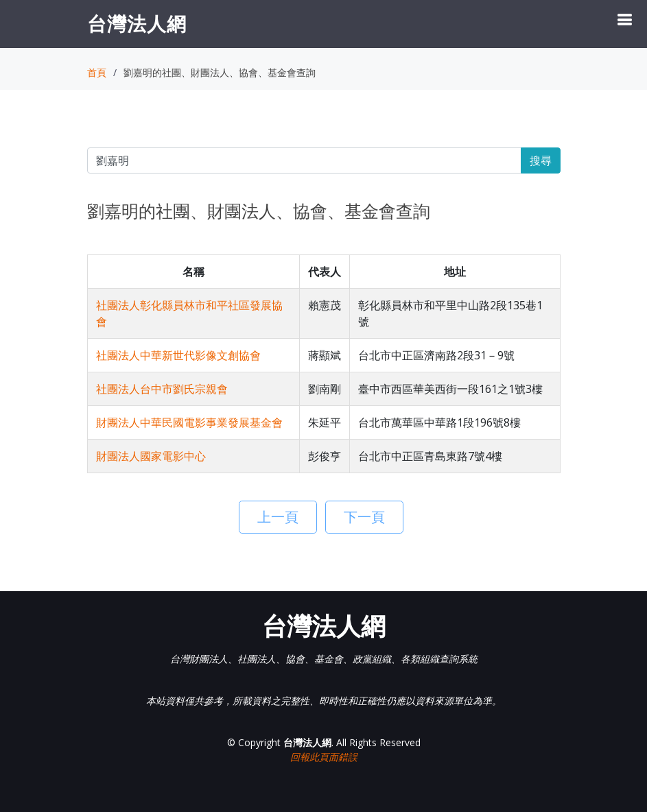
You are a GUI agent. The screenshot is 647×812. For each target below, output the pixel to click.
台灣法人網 (137, 23)
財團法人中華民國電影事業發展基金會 (189, 422)
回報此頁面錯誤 (324, 757)
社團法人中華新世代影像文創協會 (178, 355)
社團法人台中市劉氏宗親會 (162, 389)
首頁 (97, 72)
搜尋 (541, 160)
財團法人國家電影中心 (151, 456)
